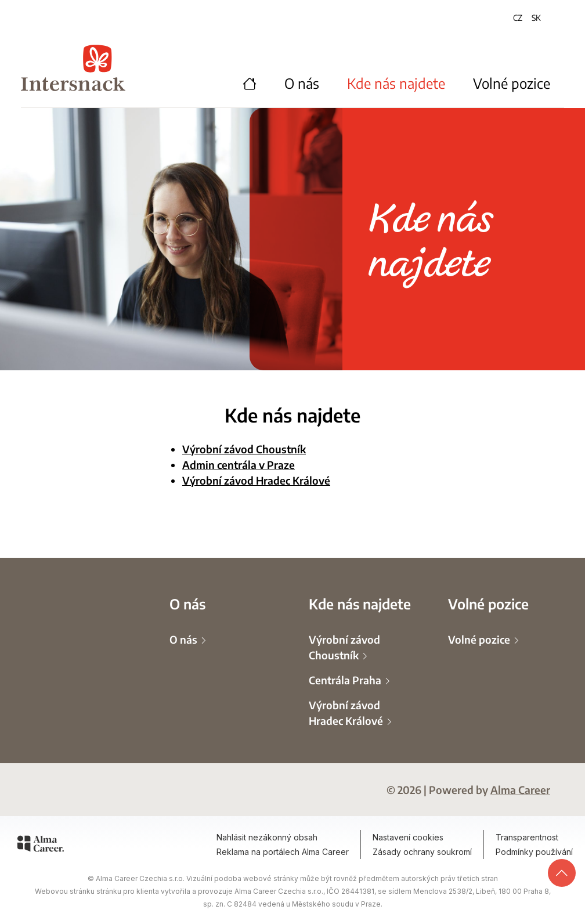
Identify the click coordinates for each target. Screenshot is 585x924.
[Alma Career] (41, 846)
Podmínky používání (534, 852)
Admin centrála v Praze (239, 464)
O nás (302, 83)
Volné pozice (512, 83)
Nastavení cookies (408, 837)
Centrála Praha (346, 680)
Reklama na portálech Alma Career (283, 852)
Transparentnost (527, 837)
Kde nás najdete (396, 83)
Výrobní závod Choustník (244, 449)
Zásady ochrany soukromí (422, 852)
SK (536, 17)
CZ (518, 17)
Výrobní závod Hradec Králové (256, 480)
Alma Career (520, 789)
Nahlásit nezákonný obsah (267, 837)
